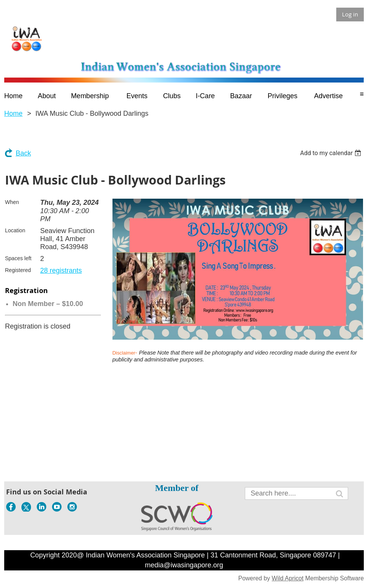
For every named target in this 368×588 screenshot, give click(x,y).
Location (15, 230)
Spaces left (18, 258)
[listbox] (331, 153)
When (12, 202)
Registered (18, 270)
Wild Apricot (287, 578)
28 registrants (61, 271)
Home (13, 113)
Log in (350, 14)
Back (23, 153)
